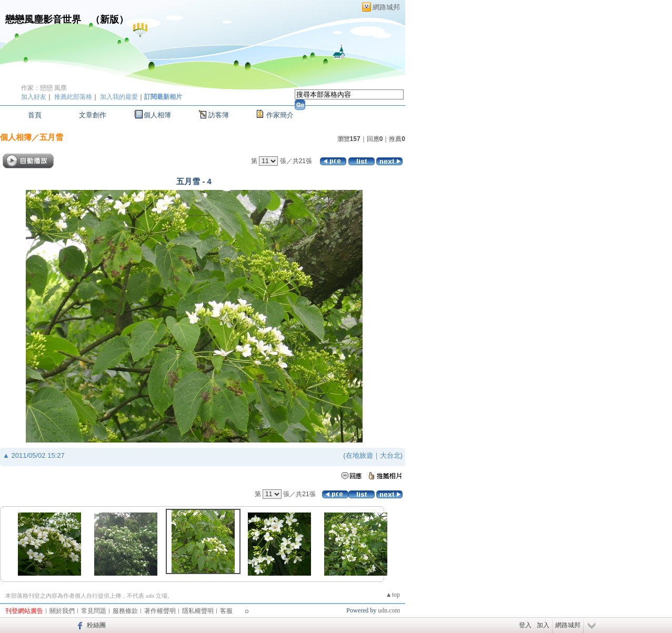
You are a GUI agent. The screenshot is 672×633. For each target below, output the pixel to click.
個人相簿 (157, 115)
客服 (226, 611)
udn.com (389, 610)
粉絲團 (96, 625)
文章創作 (93, 115)
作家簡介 (280, 115)
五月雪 (51, 137)
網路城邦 (386, 7)
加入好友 (34, 97)
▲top (393, 595)
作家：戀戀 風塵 (44, 88)
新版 (109, 19)
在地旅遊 (359, 455)
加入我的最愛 (119, 97)
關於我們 (62, 611)
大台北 (390, 455)
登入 (525, 625)
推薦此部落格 (73, 97)
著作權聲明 (160, 611)
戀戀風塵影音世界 (43, 19)
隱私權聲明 (198, 611)
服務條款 (125, 611)
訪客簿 (219, 115)
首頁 (35, 115)
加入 (543, 625)
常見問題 (94, 611)
